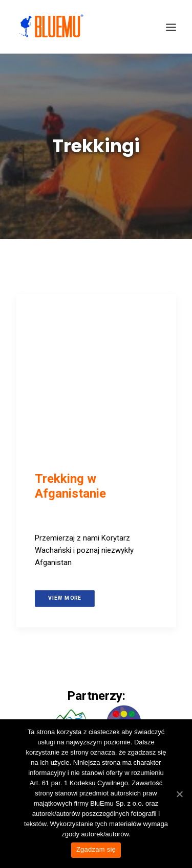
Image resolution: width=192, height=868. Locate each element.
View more (64, 598)
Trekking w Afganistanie (70, 486)
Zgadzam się (96, 849)
